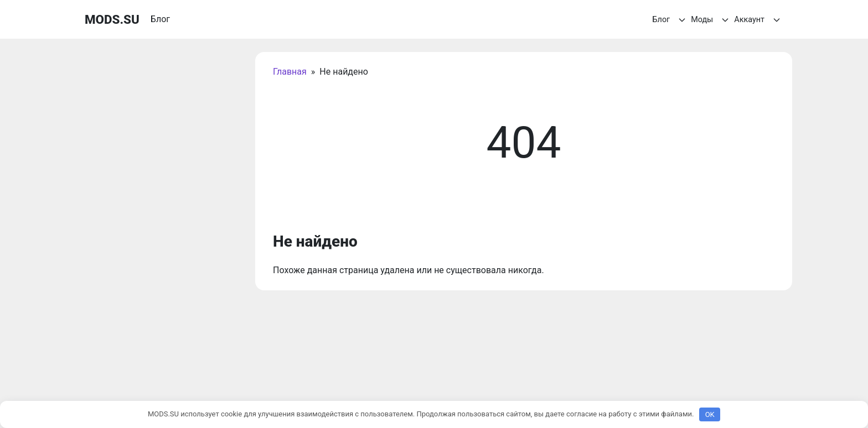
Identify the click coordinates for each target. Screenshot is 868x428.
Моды (711, 20)
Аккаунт (759, 20)
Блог (671, 20)
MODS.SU (112, 19)
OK (710, 414)
